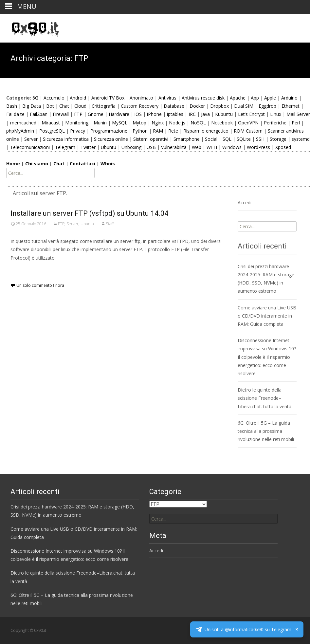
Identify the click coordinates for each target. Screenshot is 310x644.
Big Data (32, 106)
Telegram (65, 147)
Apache (238, 98)
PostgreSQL (52, 131)
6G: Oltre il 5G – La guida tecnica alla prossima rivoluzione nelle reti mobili (266, 431)
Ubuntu (109, 147)
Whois (108, 164)
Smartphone (187, 139)
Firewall (61, 114)
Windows (232, 147)
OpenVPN (248, 123)
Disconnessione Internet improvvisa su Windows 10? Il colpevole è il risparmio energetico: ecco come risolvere (267, 357)
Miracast (51, 123)
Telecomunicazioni (30, 147)
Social (211, 139)
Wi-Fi (212, 147)
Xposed (283, 147)
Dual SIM (244, 106)
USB (151, 147)
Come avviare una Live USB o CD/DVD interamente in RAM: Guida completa (267, 316)
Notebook (222, 123)
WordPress (258, 147)
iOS (138, 114)
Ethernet (291, 106)
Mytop (139, 123)
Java (205, 114)
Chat (64, 106)
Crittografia (104, 106)
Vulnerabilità (174, 147)
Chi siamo (37, 164)
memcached (23, 123)
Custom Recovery (140, 106)
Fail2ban (39, 114)
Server (31, 139)
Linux (276, 114)
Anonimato (141, 98)
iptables (175, 114)
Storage (278, 139)
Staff (110, 224)
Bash (12, 106)
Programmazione (109, 131)
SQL (227, 139)
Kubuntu (224, 114)
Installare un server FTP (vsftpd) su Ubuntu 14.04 (89, 213)
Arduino (289, 98)
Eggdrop (267, 106)
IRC (192, 114)
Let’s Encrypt (251, 114)
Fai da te (15, 114)
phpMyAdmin (20, 131)
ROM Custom (248, 131)
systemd (301, 139)
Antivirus (167, 98)
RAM (158, 131)
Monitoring (77, 123)
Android (78, 98)
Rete (173, 131)
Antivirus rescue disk (203, 98)
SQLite (244, 139)
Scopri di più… (27, 270)
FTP (78, 114)
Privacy (78, 131)
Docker (197, 106)
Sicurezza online (111, 139)
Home (13, 164)
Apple (270, 98)
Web (197, 147)
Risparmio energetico (206, 131)
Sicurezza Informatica (66, 139)
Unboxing (131, 147)
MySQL (120, 123)
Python (140, 131)
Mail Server (298, 114)
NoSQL (198, 123)
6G (35, 98)
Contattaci (82, 164)
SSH (260, 139)
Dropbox (219, 106)
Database (174, 106)
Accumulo (54, 98)
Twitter (88, 147)
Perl (296, 123)
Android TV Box (108, 98)
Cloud (80, 106)
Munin (100, 123)
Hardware (119, 114)
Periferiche (275, 123)
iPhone (154, 114)
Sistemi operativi (151, 139)
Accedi (245, 202)
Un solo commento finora (40, 285)
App (255, 98)
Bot (50, 106)
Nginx (158, 123)
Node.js (177, 123)
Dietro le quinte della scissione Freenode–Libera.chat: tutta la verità (264, 398)
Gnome (96, 114)
